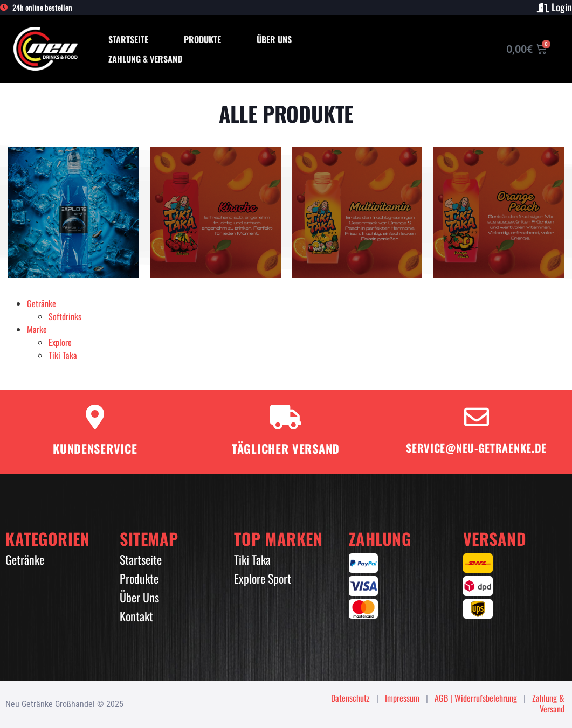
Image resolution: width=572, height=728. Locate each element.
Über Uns (274, 39)
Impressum (402, 698)
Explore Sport (263, 578)
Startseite (128, 39)
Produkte (202, 39)
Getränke (42, 303)
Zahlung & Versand (145, 59)
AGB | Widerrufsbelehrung (476, 698)
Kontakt (136, 616)
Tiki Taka (63, 355)
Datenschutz (350, 698)
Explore (60, 342)
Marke (37, 329)
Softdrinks (65, 316)
